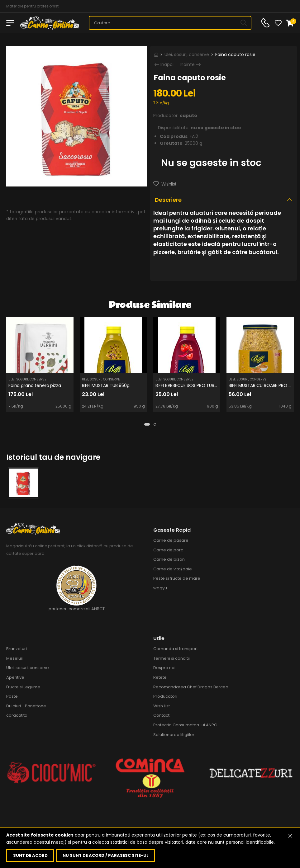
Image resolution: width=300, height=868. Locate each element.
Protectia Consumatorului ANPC (185, 725)
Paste (12, 696)
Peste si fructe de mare (177, 578)
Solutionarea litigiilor (174, 735)
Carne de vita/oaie (173, 569)
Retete (160, 677)
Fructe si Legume (23, 687)
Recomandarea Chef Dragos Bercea (191, 687)
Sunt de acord (30, 855)
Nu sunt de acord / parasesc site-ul (106, 855)
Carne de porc (168, 550)
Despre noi (164, 668)
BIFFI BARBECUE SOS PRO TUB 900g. (192, 385)
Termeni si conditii (171, 658)
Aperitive (15, 677)
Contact (161, 715)
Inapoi (167, 65)
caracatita (17, 715)
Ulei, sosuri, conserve (187, 54)
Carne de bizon (169, 559)
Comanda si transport (176, 649)
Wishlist (168, 184)
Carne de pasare (171, 540)
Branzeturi (17, 649)
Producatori (165, 696)
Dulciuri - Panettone (26, 706)
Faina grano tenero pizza (35, 385)
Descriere (168, 200)
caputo (188, 116)
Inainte (187, 65)
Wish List (162, 706)
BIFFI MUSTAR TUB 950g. (106, 385)
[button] (147, 424)
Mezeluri (15, 658)
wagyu (160, 588)
